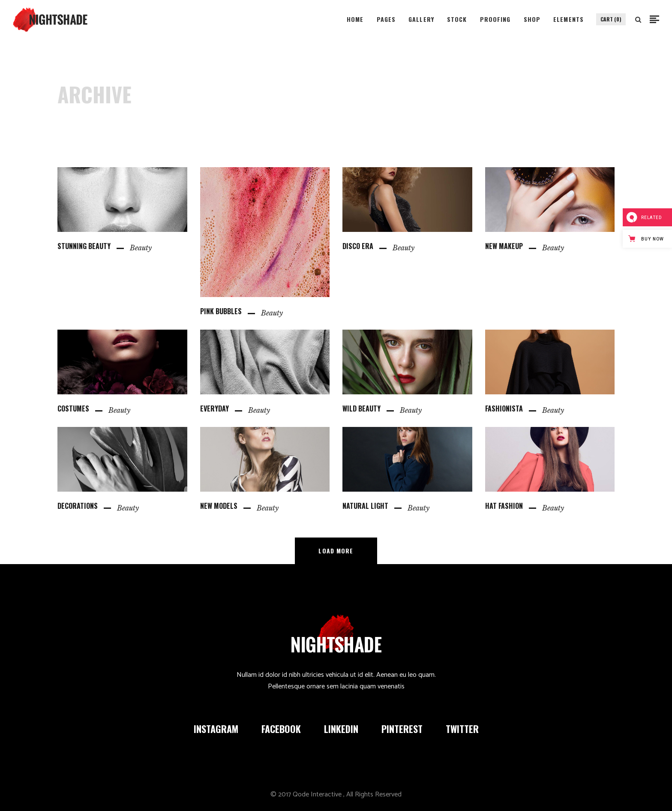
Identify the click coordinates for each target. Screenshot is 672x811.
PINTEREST (402, 729)
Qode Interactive (317, 794)
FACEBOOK (281, 729)
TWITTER (462, 729)
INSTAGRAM (216, 729)
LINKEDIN (341, 729)
